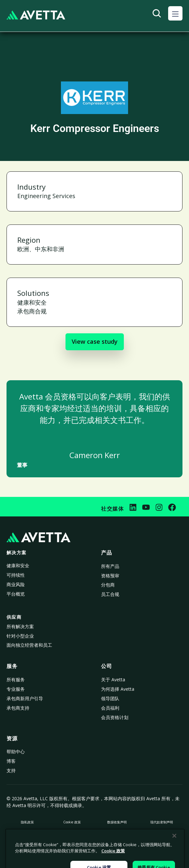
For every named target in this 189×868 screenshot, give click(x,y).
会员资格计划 (115, 717)
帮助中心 (16, 752)
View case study (95, 341)
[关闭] (174, 861)
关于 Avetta (113, 680)
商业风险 (16, 584)
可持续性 (16, 575)
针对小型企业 (20, 636)
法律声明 (162, 834)
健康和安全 (18, 565)
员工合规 (110, 594)
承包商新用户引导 (25, 698)
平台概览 (16, 594)
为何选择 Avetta (118, 689)
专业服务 (16, 689)
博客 (11, 761)
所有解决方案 (20, 626)
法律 (72, 834)
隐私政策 (27, 822)
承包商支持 (18, 708)
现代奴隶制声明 (162, 822)
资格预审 (110, 576)
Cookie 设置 (117, 834)
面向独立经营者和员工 (29, 645)
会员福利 (110, 708)
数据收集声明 (117, 822)
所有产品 (110, 566)
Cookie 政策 (72, 822)
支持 (11, 770)
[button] (175, 13)
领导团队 (110, 698)
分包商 (108, 585)
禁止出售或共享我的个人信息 (27, 834)
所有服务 (16, 680)
